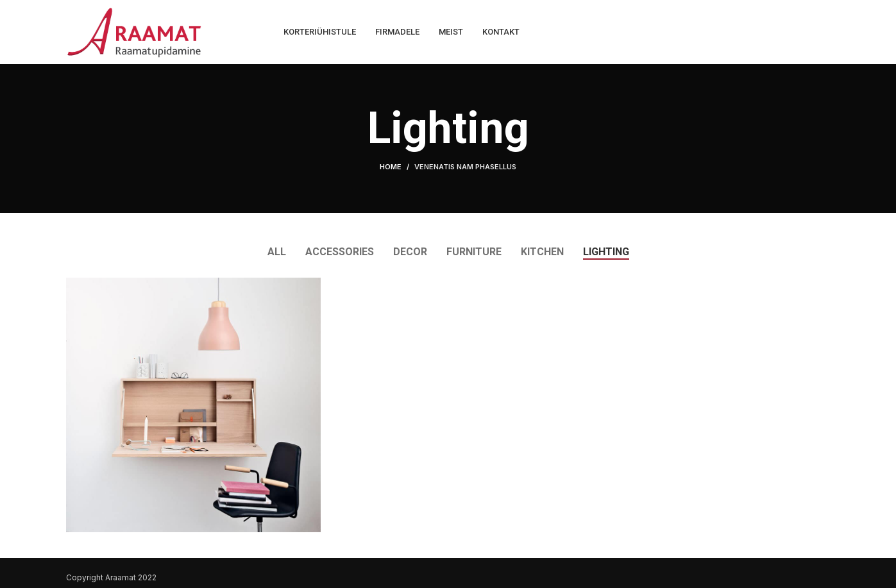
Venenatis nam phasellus (465, 167)
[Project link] (193, 405)
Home (391, 167)
